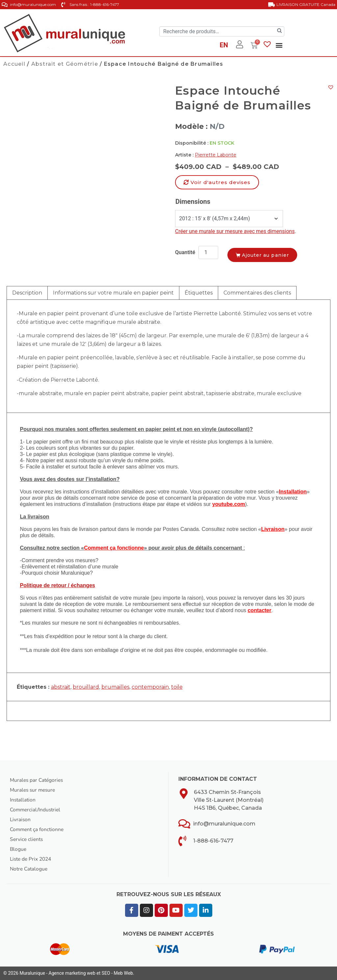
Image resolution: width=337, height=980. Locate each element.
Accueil (14, 64)
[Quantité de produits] (208, 252)
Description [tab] (27, 293)
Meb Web (123, 973)
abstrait (61, 687)
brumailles (115, 687)
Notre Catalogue (30, 869)
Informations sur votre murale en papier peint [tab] (113, 293)
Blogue (18, 849)
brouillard (86, 687)
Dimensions (193, 202)
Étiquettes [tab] (199, 293)
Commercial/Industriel (36, 810)
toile (177, 687)
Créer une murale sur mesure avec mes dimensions (235, 231)
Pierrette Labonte (216, 155)
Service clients (27, 839)
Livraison (21, 820)
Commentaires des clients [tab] (257, 293)
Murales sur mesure (34, 790)
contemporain (150, 687)
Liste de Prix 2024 (32, 859)
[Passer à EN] (224, 46)
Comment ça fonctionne (38, 829)
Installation (23, 800)
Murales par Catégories (38, 780)
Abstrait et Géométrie (65, 64)
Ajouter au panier (269, 254)
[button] (279, 45)
